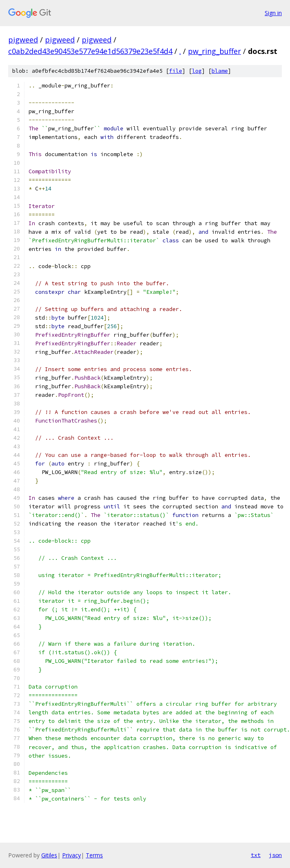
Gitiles (49, 855)
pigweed (23, 40)
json (275, 855)
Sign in (273, 13)
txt (256, 855)
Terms (94, 855)
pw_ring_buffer (214, 51)
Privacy (71, 855)
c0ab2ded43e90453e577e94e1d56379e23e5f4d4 (90, 51)
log (197, 71)
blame (220, 71)
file (176, 71)
